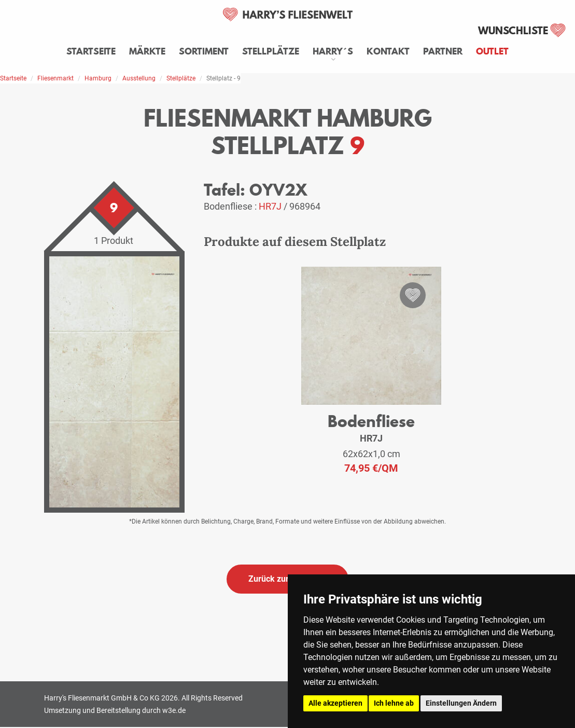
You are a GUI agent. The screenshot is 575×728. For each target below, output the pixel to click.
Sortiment (204, 51)
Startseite (91, 51)
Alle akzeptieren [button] (335, 703)
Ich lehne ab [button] (394, 703)
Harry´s (333, 51)
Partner (443, 51)
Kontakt (388, 51)
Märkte (147, 51)
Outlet (492, 51)
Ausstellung (139, 78)
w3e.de (174, 710)
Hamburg (98, 78)
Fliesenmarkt (55, 78)
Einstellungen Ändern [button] (461, 703)
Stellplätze (271, 51)
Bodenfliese (371, 421)
